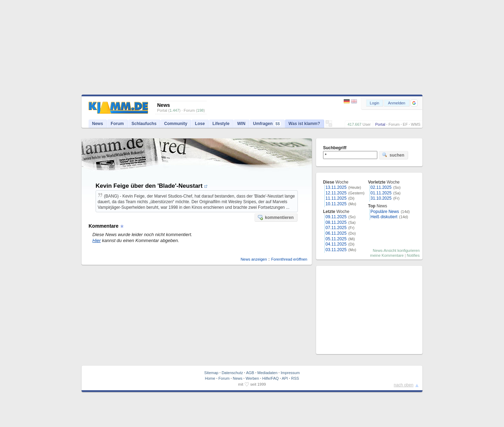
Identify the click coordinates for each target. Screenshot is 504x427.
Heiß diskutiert (384, 217)
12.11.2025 (336, 193)
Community (176, 124)
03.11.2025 (336, 250)
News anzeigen (254, 259)
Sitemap (211, 373)
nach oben (404, 385)
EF (405, 124)
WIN (241, 124)
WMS (416, 124)
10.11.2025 (336, 204)
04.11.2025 (336, 244)
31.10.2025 (381, 198)
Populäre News (385, 212)
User (367, 124)
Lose (200, 124)
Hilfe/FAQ (270, 378)
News (97, 124)
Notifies (413, 255)
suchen (393, 155)
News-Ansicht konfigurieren (396, 250)
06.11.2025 (336, 233)
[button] (414, 103)
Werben (252, 378)
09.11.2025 (336, 217)
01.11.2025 (381, 193)
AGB (250, 373)
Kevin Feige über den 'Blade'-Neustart (152, 186)
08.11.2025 (336, 222)
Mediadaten (267, 373)
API (285, 378)
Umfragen (267, 124)
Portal (380, 124)
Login (375, 103)
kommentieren (275, 217)
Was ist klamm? (304, 124)
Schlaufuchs (144, 124)
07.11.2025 (336, 228)
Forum (394, 124)
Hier (97, 240)
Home (210, 378)
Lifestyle (221, 124)
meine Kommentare (387, 255)
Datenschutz (232, 373)
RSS (295, 378)
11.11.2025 (336, 198)
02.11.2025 (381, 187)
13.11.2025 (336, 187)
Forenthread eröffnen (289, 259)
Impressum (290, 373)
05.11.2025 (336, 239)
